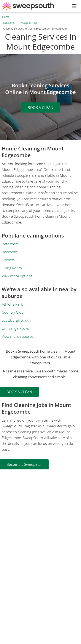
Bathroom (10, 244)
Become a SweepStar (24, 464)
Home (6, 17)
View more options (17, 276)
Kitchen (8, 260)
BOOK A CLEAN (40, 107)
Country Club (13, 312)
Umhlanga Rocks (15, 328)
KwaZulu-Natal (29, 23)
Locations (9, 23)
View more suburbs (18, 336)
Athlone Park (12, 304)
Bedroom (10, 252)
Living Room (12, 268)
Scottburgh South (16, 320)
